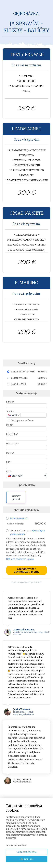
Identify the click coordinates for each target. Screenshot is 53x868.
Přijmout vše (27, 859)
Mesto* (10, 453)
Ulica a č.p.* (13, 444)
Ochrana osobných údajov (20, 559)
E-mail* (10, 402)
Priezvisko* (12, 434)
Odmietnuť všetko (26, 852)
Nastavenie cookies (16, 845)
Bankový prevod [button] (16, 497)
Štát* (9, 472)
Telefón (10, 411)
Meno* (10, 425)
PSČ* (9, 462)
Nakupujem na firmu (22, 420)
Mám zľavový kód (19, 518)
